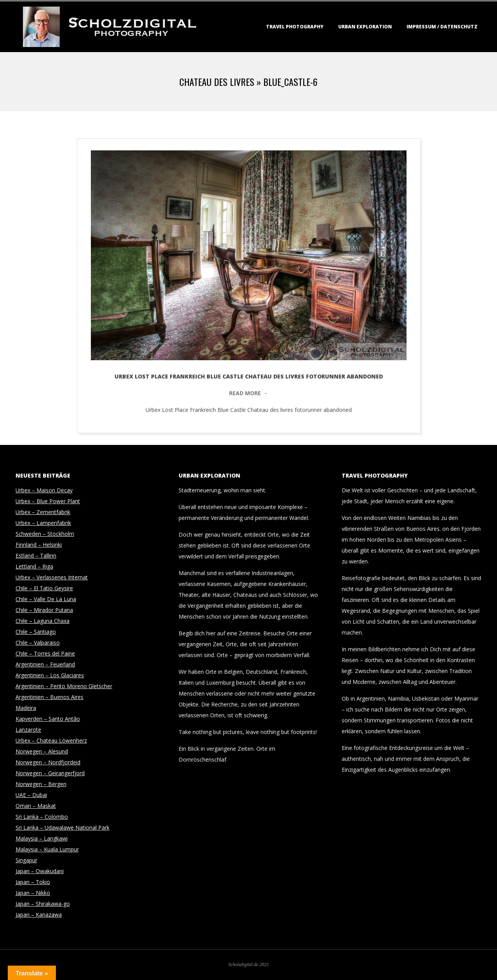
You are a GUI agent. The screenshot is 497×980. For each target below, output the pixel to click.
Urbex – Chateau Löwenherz (51, 740)
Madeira (26, 708)
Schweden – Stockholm (45, 534)
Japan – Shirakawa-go (43, 904)
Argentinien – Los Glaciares (50, 675)
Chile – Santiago (36, 632)
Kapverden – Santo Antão (48, 719)
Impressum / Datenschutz (442, 27)
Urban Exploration (365, 27)
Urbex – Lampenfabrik (43, 523)
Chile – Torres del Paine (45, 653)
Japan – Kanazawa (39, 915)
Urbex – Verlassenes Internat (52, 577)
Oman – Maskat (36, 806)
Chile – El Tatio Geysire (44, 588)
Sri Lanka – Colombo (42, 817)
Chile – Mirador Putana (44, 610)
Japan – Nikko (33, 893)
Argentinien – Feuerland (45, 664)
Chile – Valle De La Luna (46, 599)
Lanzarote (28, 730)
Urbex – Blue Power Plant (48, 501)
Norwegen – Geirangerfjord (50, 773)
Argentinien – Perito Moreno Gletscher (64, 686)
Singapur (26, 860)
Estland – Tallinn (36, 555)
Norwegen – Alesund (42, 751)
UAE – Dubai (31, 795)
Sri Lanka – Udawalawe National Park (63, 827)
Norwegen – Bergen (41, 784)
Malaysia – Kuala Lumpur (47, 849)
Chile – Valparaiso (38, 643)
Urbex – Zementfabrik (43, 512)
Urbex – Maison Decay (44, 490)
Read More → (248, 393)
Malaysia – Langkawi (42, 838)
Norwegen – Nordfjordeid (48, 762)
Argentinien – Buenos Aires (50, 697)
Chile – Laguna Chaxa (43, 621)
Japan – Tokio (33, 882)
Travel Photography (295, 27)
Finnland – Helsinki (39, 545)
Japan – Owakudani (40, 871)
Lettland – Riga (34, 566)
